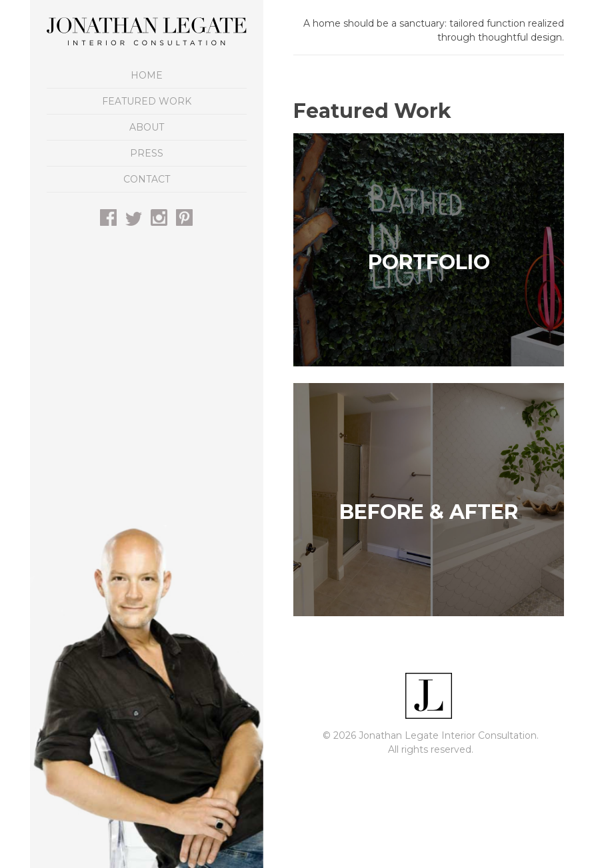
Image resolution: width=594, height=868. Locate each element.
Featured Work (147, 101)
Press (147, 153)
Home (147, 75)
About (147, 127)
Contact (147, 179)
